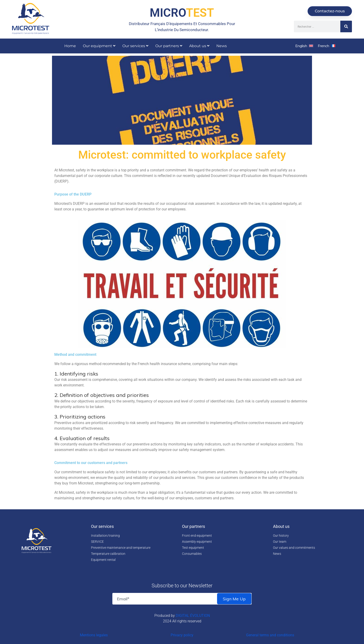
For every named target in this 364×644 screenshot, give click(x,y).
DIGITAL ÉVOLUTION (193, 616)
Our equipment (99, 46)
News (222, 46)
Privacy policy (182, 635)
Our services (135, 46)
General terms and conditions (270, 635)
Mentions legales (94, 635)
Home (70, 46)
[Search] (346, 26)
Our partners (169, 46)
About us (199, 46)
